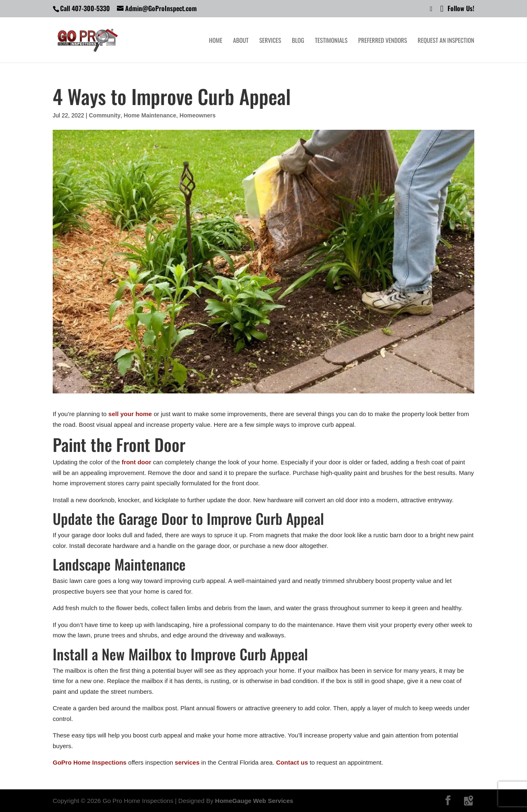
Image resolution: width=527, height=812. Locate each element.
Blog (298, 41)
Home (216, 41)
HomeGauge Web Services (254, 801)
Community (105, 115)
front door (137, 462)
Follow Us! (457, 9)
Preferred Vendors (383, 41)
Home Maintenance (150, 115)
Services (270, 41)
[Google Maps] (469, 801)
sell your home (130, 414)
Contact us (292, 762)
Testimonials (331, 41)
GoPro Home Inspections (90, 762)
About (241, 41)
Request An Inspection (446, 41)
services (187, 762)
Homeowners (198, 115)
